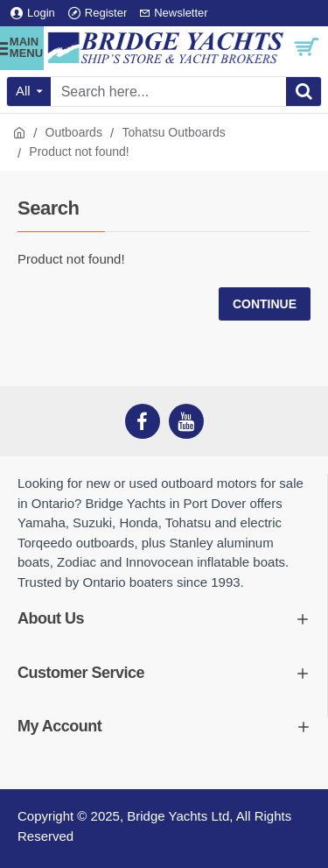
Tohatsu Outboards (173, 132)
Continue (265, 304)
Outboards (74, 132)
